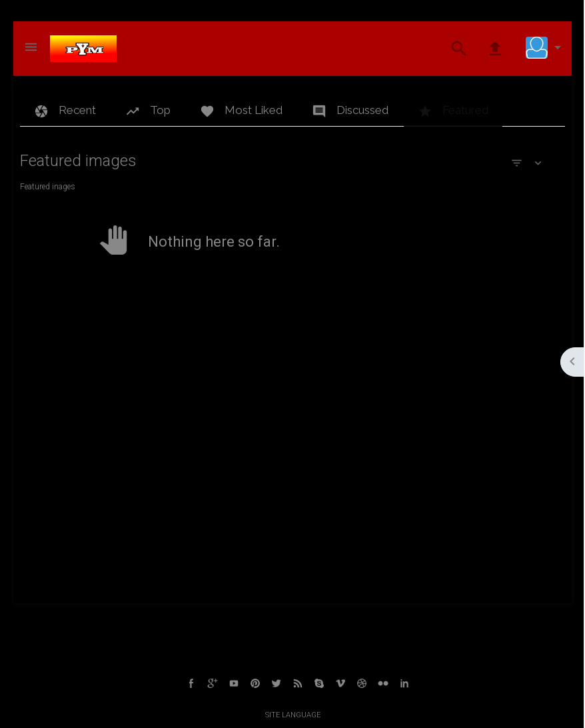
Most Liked (241, 111)
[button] (546, 47)
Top (148, 111)
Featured (453, 111)
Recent (65, 111)
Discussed (350, 111)
